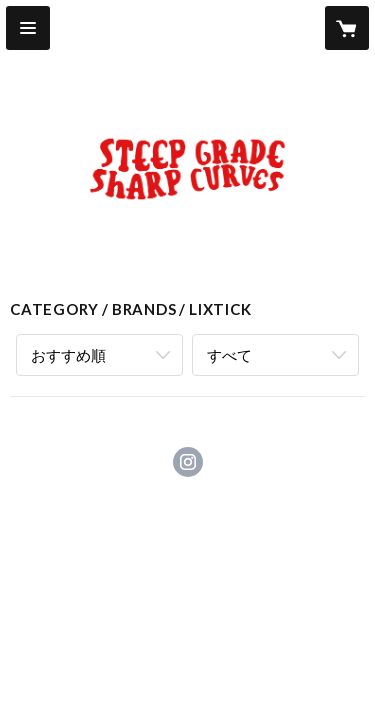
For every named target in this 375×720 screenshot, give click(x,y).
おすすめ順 (68, 355)
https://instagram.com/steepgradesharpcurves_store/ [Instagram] (188, 462)
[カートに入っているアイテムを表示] (347, 28)
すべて (229, 355)
